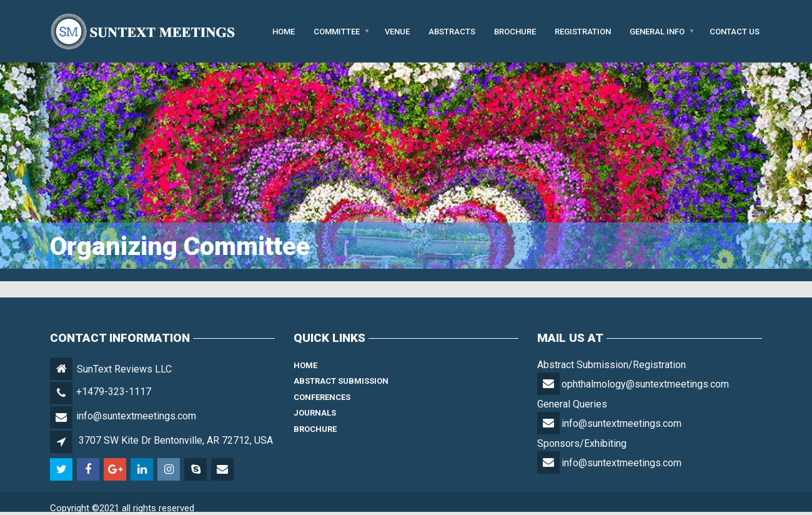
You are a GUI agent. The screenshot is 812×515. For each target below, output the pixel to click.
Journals (315, 413)
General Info (657, 31)
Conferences (322, 397)
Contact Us (735, 31)
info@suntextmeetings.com (136, 416)
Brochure (515, 31)
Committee (337, 31)
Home (284, 31)
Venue (397, 31)
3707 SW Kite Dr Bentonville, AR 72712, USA (176, 440)
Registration (583, 31)
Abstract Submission (341, 381)
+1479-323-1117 (114, 392)
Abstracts (452, 31)
